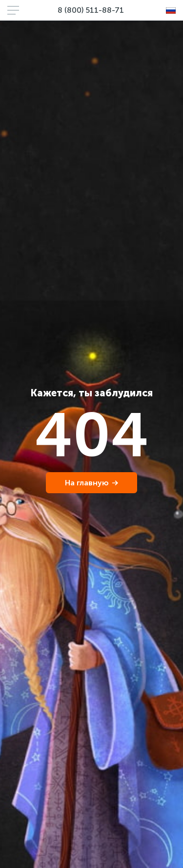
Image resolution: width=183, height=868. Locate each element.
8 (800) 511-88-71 (91, 10)
